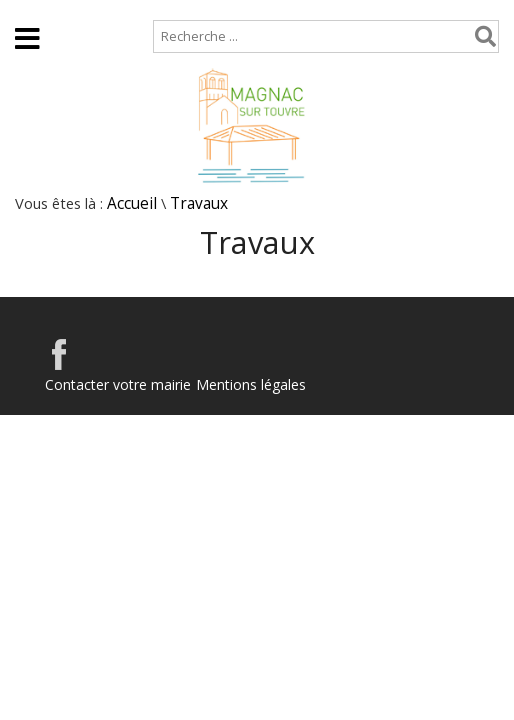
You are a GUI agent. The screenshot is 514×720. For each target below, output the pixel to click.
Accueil (32, 9)
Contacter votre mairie (118, 384)
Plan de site (127, 9)
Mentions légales (251, 384)
